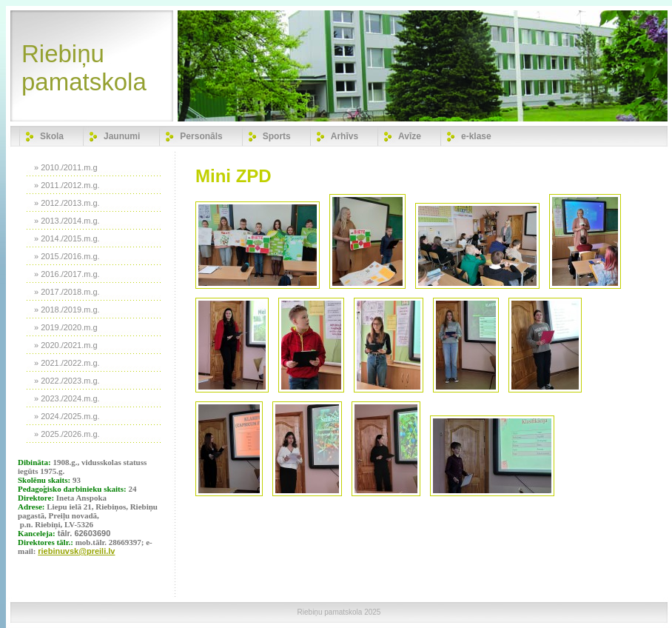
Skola (52, 136)
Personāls (201, 136)
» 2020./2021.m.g (66, 345)
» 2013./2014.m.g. (67, 221)
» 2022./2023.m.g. (67, 381)
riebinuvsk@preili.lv (76, 551)
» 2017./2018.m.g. (67, 292)
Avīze (410, 136)
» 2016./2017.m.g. (67, 274)
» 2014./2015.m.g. (67, 238)
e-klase (476, 136)
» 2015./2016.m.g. (67, 256)
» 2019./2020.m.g (66, 327)
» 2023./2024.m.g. (67, 398)
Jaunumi (122, 136)
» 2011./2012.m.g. (67, 185)
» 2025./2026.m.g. (67, 434)
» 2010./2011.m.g (66, 167)
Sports (277, 136)
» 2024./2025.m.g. (67, 416)
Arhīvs (345, 136)
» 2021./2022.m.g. (67, 363)
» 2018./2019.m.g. (67, 310)
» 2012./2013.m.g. (67, 203)
